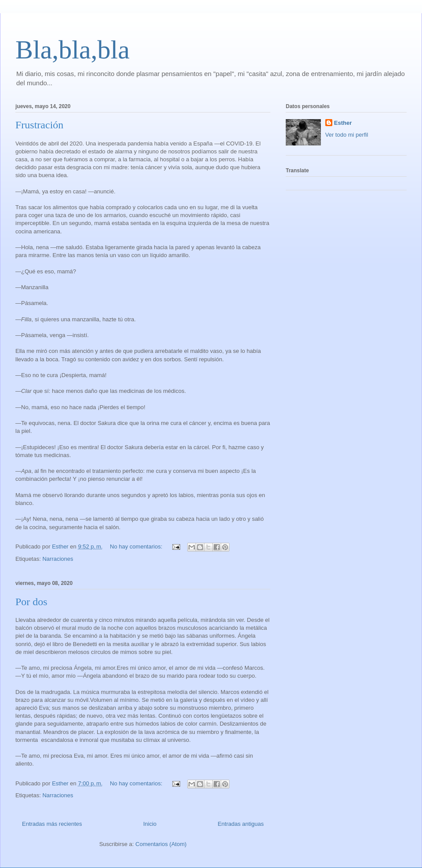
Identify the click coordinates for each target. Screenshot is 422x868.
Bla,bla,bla (73, 50)
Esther (343, 123)
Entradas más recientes (52, 824)
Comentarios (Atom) (161, 844)
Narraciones (58, 559)
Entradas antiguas (241, 824)
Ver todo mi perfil (347, 135)
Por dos (31, 602)
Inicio (150, 824)
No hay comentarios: (137, 547)
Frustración (39, 125)
